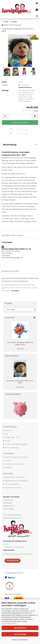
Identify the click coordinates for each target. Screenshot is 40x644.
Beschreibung (10, 145)
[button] (5, 116)
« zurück (14, 22)
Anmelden (15, 290)
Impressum (9, 430)
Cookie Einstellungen (12, 448)
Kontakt (7, 441)
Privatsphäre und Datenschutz (15, 547)
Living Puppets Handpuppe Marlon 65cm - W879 (20, 382)
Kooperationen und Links (13, 488)
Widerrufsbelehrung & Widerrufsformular (18, 554)
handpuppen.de (8, 500)
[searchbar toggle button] (37, 16)
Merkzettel (8, 467)
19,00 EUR (20, 349)
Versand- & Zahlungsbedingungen (16, 444)
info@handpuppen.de (15, 518)
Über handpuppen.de (12, 484)
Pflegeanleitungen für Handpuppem (17, 481)
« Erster (6, 22)
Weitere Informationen (20, 640)
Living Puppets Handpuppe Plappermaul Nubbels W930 (20, 343)
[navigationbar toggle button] (37, 3)
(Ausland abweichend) (25, 87)
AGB (6, 434)
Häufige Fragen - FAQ (12, 437)
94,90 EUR (20, 387)
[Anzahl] (20, 116)
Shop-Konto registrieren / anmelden (17, 457)
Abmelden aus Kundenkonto (14, 464)
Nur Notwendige (20, 634)
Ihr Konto (8, 461)
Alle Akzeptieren (20, 628)
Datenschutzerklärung (9, 623)
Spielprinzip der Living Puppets (15, 477)
